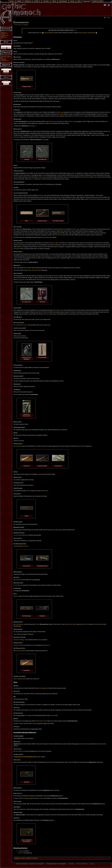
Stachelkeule (19, 751)
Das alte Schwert (18, 645)
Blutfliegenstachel (31, 757)
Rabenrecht (45, 491)
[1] (32, 42)
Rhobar (31, 645)
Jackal (45, 721)
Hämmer (26, 25)
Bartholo (16, 395)
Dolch (21, 851)
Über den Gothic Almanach (82, 864)
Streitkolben (103, 744)
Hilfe (2, 38)
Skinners (16, 596)
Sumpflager (43, 688)
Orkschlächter (20, 624)
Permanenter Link (4, 61)
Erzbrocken (80, 116)
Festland (96, 624)
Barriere (67, 624)
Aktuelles (3, 34)
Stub (41, 33)
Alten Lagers (55, 243)
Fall (61, 624)
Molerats (61, 114)
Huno (32, 179)
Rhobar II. (47, 645)
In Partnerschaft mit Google (6, 85)
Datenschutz (71, 864)
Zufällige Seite (4, 37)
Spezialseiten (4, 59)
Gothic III (35, 858)
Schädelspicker (18, 757)
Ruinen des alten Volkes (35, 270)
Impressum (92, 864)
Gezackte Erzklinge (19, 640)
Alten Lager (61, 112)
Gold (75, 67)
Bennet (39, 640)
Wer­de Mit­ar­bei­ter (50, 33)
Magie (41, 325)
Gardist (41, 721)
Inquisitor (18, 580)
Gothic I (24, 858)
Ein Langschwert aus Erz (20, 325)
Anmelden (108, 18)
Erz (47, 99)
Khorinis (53, 95)
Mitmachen (3, 36)
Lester (40, 798)
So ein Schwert (18, 535)
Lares (51, 715)
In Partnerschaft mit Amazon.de (6, 73)
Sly (76, 30)
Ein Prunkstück (18, 585)
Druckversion (3, 60)
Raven (29, 491)
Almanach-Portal (4, 33)
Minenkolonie (52, 122)
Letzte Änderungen (5, 35)
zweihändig (35, 724)
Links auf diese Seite (5, 56)
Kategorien (18, 858)
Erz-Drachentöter (21, 651)
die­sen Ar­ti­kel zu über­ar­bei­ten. (87, 33)
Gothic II (29, 858)
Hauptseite (3, 32)
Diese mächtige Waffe (20, 679)
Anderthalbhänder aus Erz (21, 546)
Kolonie (61, 310)
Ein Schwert (17, 446)
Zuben (15, 634)
